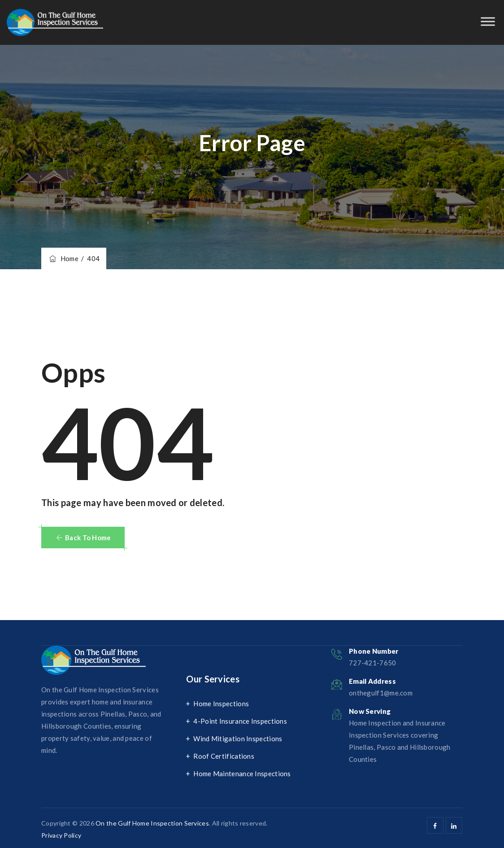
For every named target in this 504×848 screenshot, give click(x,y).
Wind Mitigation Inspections (238, 739)
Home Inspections (221, 704)
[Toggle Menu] (488, 21)
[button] (83, 538)
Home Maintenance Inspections (242, 774)
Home (63, 258)
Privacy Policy (61, 835)
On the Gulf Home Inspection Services (152, 823)
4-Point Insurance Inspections (240, 721)
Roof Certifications (224, 756)
